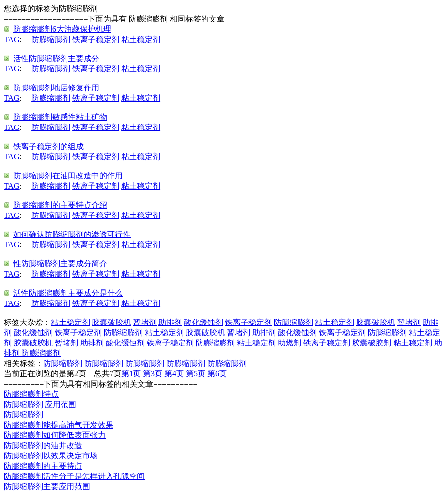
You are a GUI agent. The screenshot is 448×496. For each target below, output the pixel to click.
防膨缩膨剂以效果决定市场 (51, 456)
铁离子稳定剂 (96, 39)
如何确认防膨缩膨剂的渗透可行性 (72, 234)
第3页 (153, 374)
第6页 (217, 374)
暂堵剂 (145, 322)
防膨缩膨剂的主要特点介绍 (60, 205)
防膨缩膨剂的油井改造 (43, 445)
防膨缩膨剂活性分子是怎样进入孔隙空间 (74, 476)
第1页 (131, 374)
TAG (12, 39)
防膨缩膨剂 (51, 39)
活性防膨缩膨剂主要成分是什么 (68, 293)
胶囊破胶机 (112, 322)
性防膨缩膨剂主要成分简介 (60, 264)
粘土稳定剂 (141, 39)
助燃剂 (290, 343)
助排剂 (170, 322)
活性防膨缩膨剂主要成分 (56, 58)
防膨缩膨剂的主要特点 (43, 466)
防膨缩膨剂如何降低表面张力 (55, 435)
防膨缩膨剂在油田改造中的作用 (68, 176)
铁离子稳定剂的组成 (48, 146)
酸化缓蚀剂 (203, 322)
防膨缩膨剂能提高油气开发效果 (59, 425)
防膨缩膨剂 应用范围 (40, 404)
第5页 (196, 374)
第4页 (174, 374)
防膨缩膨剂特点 (31, 394)
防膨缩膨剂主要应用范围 (47, 486)
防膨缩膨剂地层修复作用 (56, 88)
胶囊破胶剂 (372, 343)
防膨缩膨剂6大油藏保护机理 (62, 29)
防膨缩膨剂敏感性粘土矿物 (60, 117)
